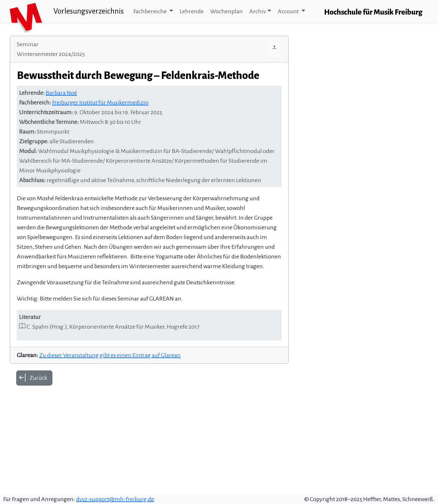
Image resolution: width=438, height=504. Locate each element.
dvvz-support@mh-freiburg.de (115, 499)
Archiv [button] (258, 11)
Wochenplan (226, 11)
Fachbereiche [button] (151, 11)
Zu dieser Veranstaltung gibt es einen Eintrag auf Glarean (110, 355)
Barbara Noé (61, 93)
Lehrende (192, 11)
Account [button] (289, 11)
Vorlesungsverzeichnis (89, 11)
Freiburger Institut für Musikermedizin (100, 103)
